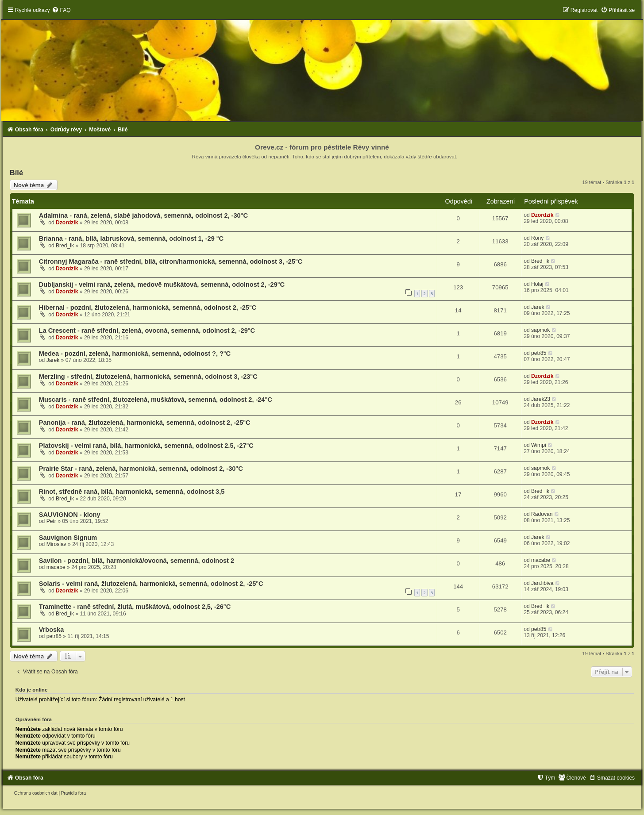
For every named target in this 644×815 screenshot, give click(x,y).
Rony (537, 238)
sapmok (540, 330)
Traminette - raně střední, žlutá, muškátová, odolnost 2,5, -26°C (135, 607)
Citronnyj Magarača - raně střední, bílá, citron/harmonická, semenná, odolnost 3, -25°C (171, 261)
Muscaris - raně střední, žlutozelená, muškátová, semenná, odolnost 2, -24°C (156, 400)
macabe (56, 567)
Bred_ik (65, 246)
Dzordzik (67, 223)
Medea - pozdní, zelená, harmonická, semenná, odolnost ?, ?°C (135, 354)
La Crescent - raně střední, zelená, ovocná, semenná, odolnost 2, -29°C (147, 331)
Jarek (538, 307)
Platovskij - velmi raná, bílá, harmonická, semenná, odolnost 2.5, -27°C (146, 446)
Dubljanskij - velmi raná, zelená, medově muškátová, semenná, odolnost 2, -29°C (162, 284)
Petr (51, 521)
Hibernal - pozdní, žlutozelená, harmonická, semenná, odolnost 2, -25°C (148, 308)
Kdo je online (32, 690)
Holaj (537, 284)
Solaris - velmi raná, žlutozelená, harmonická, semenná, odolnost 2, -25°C (151, 584)
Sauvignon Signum (68, 538)
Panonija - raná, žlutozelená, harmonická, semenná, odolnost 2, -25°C (145, 423)
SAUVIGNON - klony (70, 515)
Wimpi (539, 445)
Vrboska (51, 630)
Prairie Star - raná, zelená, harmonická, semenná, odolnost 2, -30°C (141, 469)
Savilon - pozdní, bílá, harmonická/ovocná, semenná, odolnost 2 (137, 561)
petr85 (539, 353)
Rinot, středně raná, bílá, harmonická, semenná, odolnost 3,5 (132, 492)
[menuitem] (61, 10)
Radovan (542, 514)
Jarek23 (541, 399)
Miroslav (56, 544)
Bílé (16, 173)
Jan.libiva (542, 583)
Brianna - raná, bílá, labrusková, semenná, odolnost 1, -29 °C (131, 238)
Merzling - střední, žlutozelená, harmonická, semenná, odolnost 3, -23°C (148, 377)
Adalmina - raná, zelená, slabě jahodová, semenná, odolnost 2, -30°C (143, 215)
